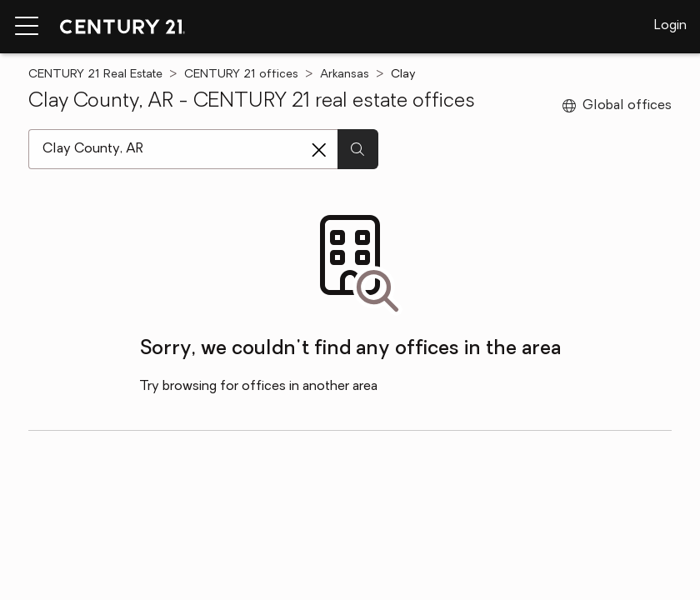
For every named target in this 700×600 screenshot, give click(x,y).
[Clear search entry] (319, 150)
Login (670, 26)
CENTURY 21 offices (241, 75)
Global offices (617, 106)
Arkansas (345, 75)
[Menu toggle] (27, 27)
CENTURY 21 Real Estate (95, 75)
